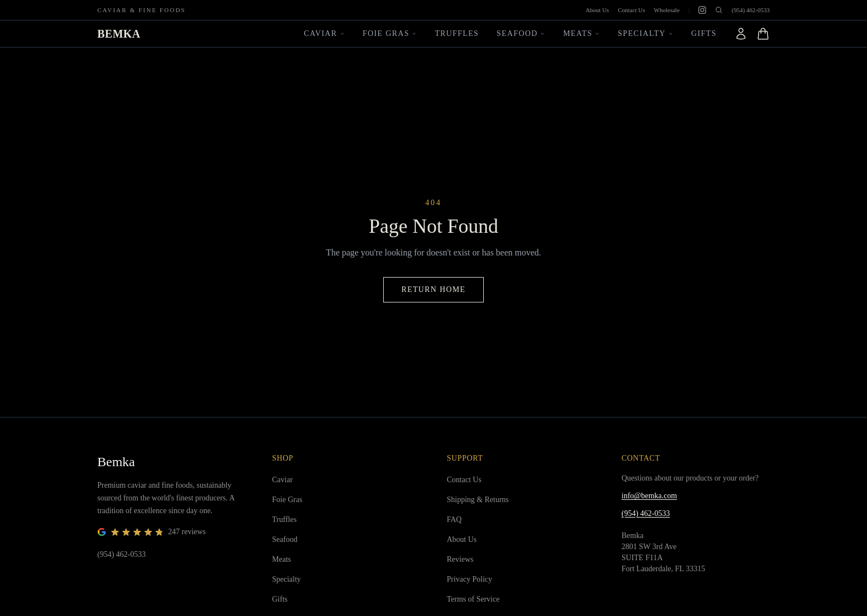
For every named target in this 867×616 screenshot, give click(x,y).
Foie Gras (390, 33)
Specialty (646, 33)
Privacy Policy (469, 579)
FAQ (454, 520)
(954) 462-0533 (751, 10)
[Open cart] (763, 34)
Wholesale (667, 10)
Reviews (460, 559)
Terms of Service (473, 599)
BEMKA (119, 34)
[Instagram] (702, 10)
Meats (581, 33)
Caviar (325, 33)
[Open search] (719, 10)
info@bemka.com (649, 496)
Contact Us (631, 10)
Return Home (433, 289)
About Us (597, 10)
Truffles (457, 33)
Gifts (704, 33)
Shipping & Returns (478, 500)
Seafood (521, 33)
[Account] (741, 34)
